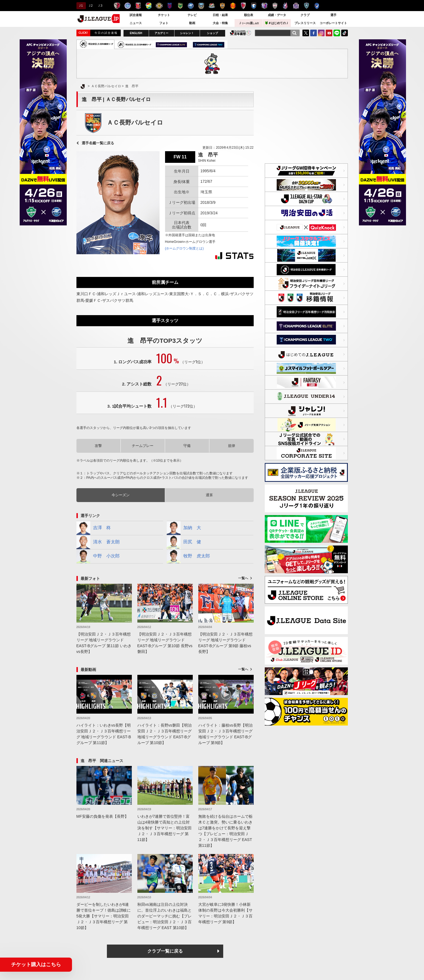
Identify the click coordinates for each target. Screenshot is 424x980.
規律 (232, 446)
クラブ (305, 15)
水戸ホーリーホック (128, 6)
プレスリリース (305, 23)
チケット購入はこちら (36, 964)
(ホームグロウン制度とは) (184, 248)
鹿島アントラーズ (117, 6)
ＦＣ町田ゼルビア (191, 6)
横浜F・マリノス (212, 6)
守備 (187, 446)
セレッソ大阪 (264, 6)
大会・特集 (220, 23)
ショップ (212, 33)
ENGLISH (136, 33)
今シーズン (121, 495)
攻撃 (98, 446)
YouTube (329, 33)
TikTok (345, 33)
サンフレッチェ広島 (296, 6)
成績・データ (277, 15)
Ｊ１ (80, 6)
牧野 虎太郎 (188, 556)
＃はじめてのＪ (277, 23)
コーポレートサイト (333, 23)
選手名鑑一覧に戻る (98, 143)
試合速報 (136, 15)
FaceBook (313, 33)
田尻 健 (184, 542)
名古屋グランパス (233, 6)
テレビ (192, 15)
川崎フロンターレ (201, 6)
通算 (209, 495)
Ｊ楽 (249, 23)
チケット (164, 15)
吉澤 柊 (94, 528)
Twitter (306, 33)
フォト (164, 23)
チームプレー (143, 446)
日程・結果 (220, 15)
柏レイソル (159, 6)
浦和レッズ (138, 6)
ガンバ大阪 (254, 6)
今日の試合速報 (106, 33)
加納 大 (184, 528)
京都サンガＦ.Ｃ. (243, 6)
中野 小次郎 (98, 556)
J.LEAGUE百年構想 (241, 33)
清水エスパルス (222, 6)
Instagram (321, 33)
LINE (337, 33)
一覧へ (243, 578)
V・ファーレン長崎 (317, 6)
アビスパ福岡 (306, 6)
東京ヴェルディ (180, 6)
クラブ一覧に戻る (165, 951)
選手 (333, 15)
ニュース (136, 23)
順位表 (249, 15)
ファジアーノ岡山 (285, 6)
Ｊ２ (90, 6)
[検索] (294, 33)
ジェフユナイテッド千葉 (149, 6)
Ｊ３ (100, 6)
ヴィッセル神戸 (275, 6)
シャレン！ (187, 33)
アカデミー (161, 33)
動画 (192, 23)
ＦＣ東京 (170, 6)
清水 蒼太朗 (98, 542)
